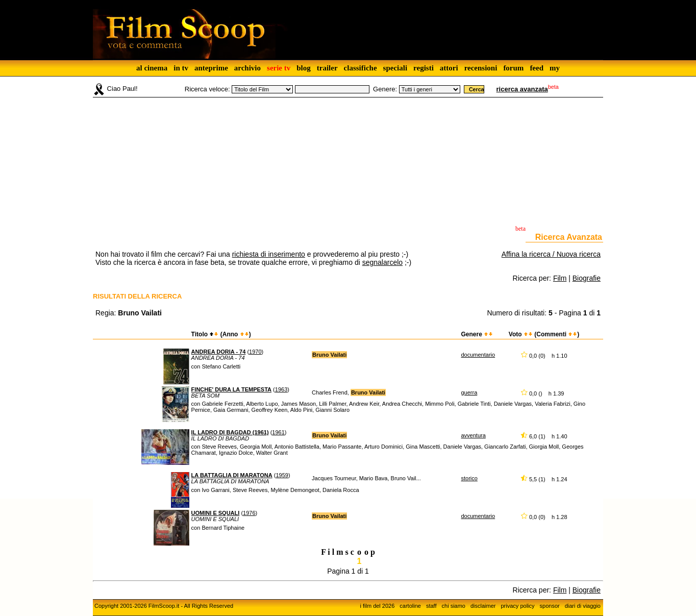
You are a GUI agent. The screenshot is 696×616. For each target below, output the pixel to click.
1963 (281, 389)
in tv (181, 68)
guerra (469, 392)
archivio (247, 68)
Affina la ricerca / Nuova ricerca (551, 254)
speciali (395, 68)
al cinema (152, 68)
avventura (473, 435)
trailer (327, 68)
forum (513, 68)
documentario (478, 355)
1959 (282, 475)
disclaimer (483, 606)
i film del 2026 (377, 606)
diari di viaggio (583, 606)
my (555, 68)
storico (469, 478)
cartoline (410, 606)
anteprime (211, 68)
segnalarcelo (382, 262)
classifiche (361, 68)
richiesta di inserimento (269, 254)
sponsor (550, 606)
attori (449, 68)
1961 (278, 432)
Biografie (587, 278)
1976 (249, 513)
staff (431, 606)
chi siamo (454, 606)
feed (537, 68)
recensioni (481, 68)
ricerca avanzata (522, 89)
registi (424, 68)
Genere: (385, 89)
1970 (255, 352)
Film (560, 278)
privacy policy (518, 606)
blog (304, 68)
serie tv (279, 68)
